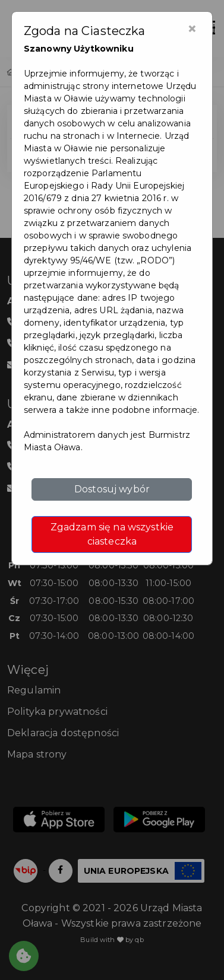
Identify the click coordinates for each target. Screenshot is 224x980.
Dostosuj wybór (112, 489)
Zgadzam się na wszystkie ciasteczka (112, 534)
